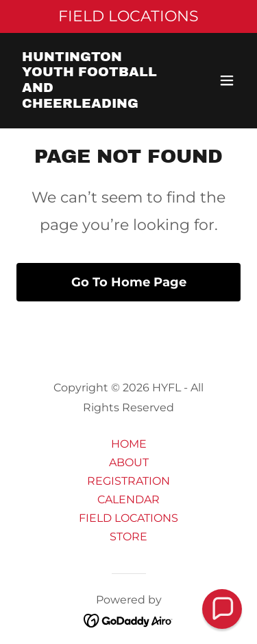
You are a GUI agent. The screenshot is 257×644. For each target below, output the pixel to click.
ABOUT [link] (129, 462)
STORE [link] (128, 537)
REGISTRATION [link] (128, 481)
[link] (95, 104)
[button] (227, 80)
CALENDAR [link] (128, 499)
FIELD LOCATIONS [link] (128, 518)
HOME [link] (129, 444)
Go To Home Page (129, 282)
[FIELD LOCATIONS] (128, 16)
